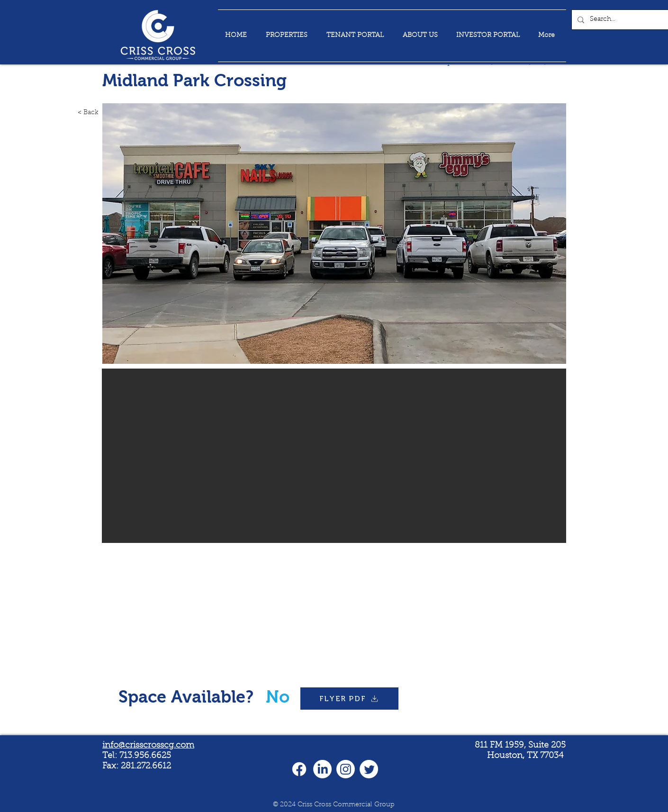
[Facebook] (299, 769)
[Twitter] (369, 769)
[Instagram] (346, 769)
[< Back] (78, 113)
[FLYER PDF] (349, 699)
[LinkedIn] (322, 769)
